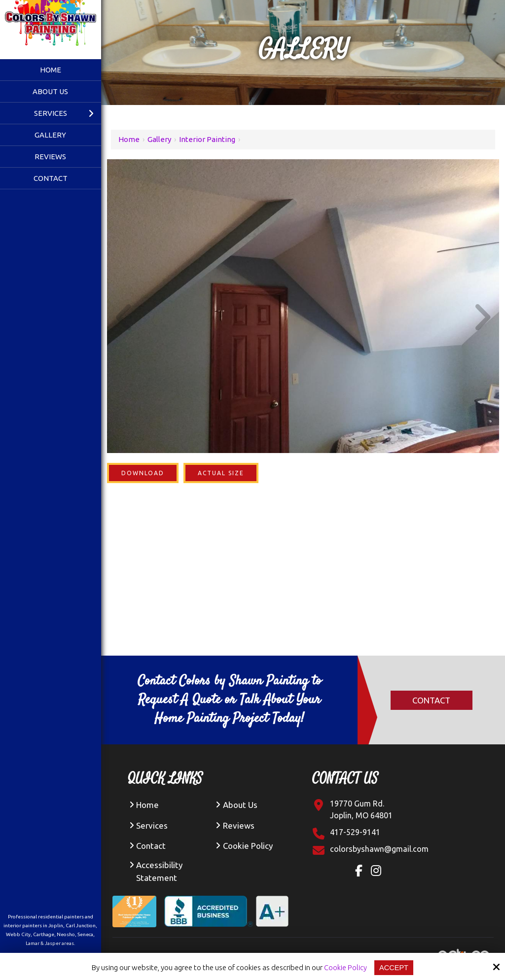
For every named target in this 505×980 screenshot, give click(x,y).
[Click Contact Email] (379, 849)
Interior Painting (207, 139)
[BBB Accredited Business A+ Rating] (230, 903)
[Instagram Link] (379, 872)
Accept (394, 967)
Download (143, 473)
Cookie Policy (345, 967)
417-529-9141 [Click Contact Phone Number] (355, 832)
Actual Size (221, 473)
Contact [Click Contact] (431, 700)
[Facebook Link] (361, 872)
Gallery (159, 139)
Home (129, 139)
